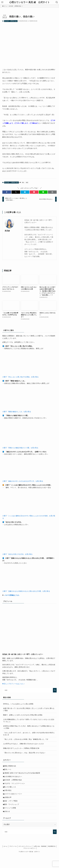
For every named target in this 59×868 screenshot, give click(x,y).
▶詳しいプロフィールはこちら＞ (14, 684)
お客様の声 (9, 807)
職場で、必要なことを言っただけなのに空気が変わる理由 (23, 715)
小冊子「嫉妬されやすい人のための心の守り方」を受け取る (23, 481)
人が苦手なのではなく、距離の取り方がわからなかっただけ (23, 744)
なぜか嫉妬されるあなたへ (14, 780)
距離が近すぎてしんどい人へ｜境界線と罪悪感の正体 (21, 748)
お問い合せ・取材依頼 (40, 860)
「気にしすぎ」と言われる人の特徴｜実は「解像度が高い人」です (26, 739)
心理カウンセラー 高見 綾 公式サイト (29, 2)
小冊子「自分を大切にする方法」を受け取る (17, 554)
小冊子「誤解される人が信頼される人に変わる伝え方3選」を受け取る (26, 591)
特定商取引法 (52, 860)
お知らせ (8, 825)
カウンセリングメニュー (25, 860)
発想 (27, 183)
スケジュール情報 (11, 820)
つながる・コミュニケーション (16, 789)
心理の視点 (9, 798)
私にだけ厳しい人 (11, 793)
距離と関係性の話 (11, 766)
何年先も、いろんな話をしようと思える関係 (18, 704)
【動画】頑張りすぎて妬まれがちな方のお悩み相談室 (23, 775)
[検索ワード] (29, 690)
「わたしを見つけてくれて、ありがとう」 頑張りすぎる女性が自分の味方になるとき (29, 734)
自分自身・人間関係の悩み (11, 21)
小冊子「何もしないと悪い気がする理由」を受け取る (20, 377)
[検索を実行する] (55, 690)
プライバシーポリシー (29, 862)
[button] (7, 192)
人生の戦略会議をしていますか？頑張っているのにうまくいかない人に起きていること (29, 720)
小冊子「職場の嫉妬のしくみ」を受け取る (17, 412)
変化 (23, 183)
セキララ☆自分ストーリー (14, 802)
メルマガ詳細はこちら (12, 595)
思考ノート (9, 771)
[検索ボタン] (57, 2)
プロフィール (13, 860)
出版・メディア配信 (12, 811)
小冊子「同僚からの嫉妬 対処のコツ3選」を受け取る (20, 448)
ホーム (5, 860)
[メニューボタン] (2, 2)
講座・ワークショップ (13, 816)
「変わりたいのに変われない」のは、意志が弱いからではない (24, 753)
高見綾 (7, 231)
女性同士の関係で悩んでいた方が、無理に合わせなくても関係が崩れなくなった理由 (29, 727)
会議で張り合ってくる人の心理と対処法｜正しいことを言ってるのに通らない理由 (29, 709)
